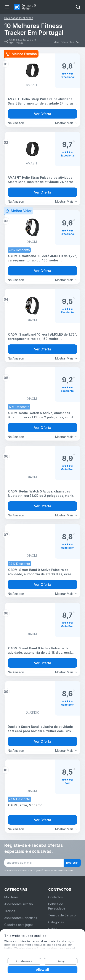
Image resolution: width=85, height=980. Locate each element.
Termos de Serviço (62, 915)
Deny (61, 961)
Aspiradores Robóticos (21, 918)
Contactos (55, 897)
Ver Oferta (42, 114)
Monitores (11, 897)
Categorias (56, 922)
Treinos (10, 911)
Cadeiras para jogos (19, 925)
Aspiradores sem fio (19, 904)
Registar (72, 863)
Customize (24, 961)
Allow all (43, 970)
